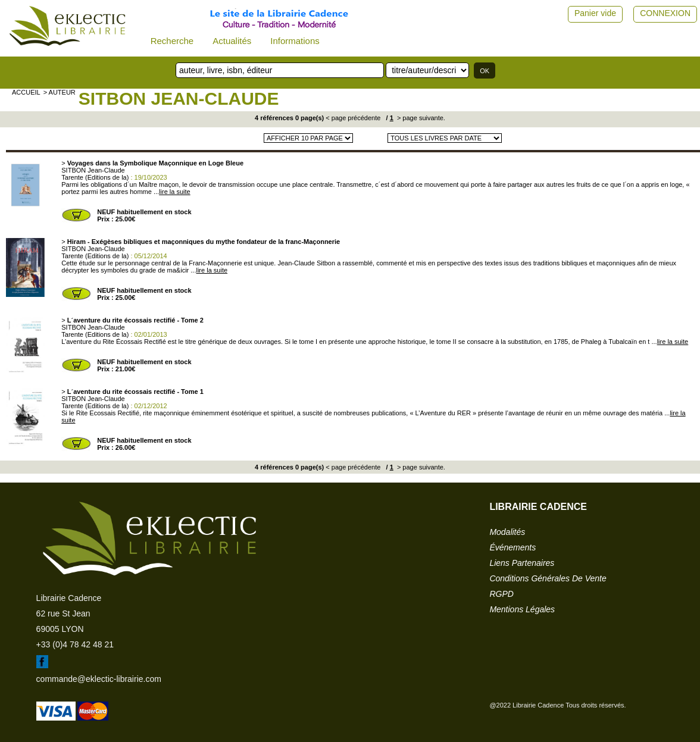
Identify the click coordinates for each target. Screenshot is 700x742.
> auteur (60, 92)
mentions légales (522, 609)
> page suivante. (420, 118)
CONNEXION (665, 13)
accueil (26, 92)
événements (512, 547)
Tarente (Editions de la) (95, 177)
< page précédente (353, 118)
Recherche (172, 41)
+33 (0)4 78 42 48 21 (75, 644)
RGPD (501, 594)
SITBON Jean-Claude (179, 98)
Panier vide (595, 13)
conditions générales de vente (548, 578)
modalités (507, 532)
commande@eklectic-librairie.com (99, 679)
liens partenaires (522, 563)
